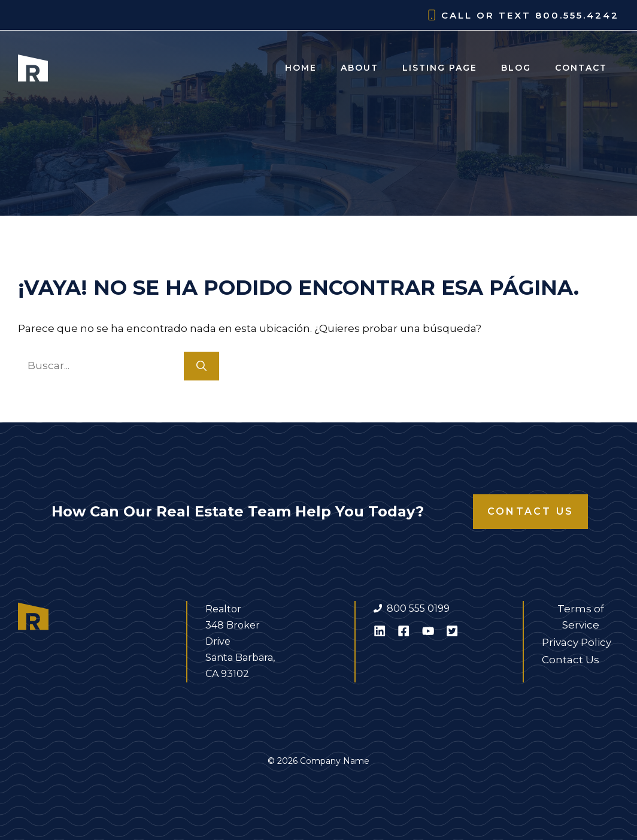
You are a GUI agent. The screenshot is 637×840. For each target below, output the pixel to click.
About (360, 68)
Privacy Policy (577, 642)
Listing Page (440, 68)
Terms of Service (581, 617)
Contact (581, 68)
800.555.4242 (577, 15)
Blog (516, 68)
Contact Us (530, 511)
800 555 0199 (418, 608)
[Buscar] (201, 366)
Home (301, 68)
